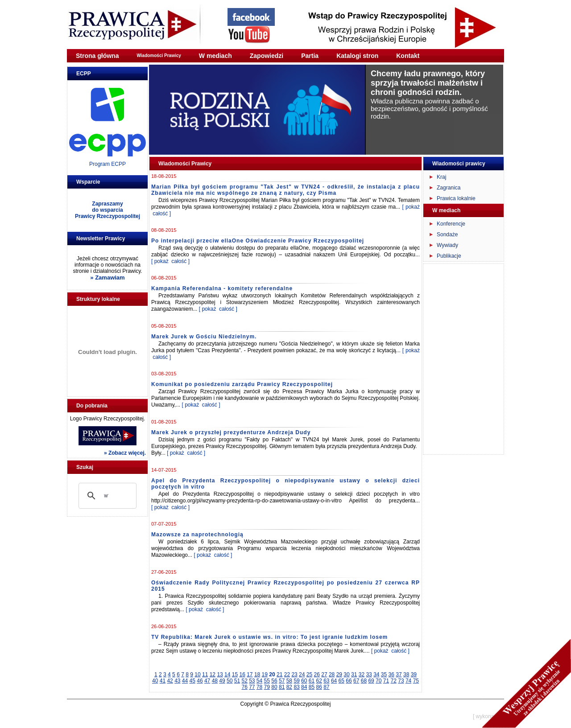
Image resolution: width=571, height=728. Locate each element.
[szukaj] (106, 496)
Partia (310, 56)
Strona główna (97, 56)
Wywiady (447, 245)
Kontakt (408, 56)
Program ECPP (108, 164)
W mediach (215, 56)
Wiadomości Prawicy (159, 56)
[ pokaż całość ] (170, 261)
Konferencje (451, 224)
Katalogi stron (357, 56)
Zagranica (449, 188)
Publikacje (449, 256)
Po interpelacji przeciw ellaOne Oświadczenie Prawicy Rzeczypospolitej (258, 241)
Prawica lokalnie (456, 198)
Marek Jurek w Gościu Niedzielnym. (204, 337)
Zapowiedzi (267, 56)
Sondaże (447, 234)
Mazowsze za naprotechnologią (197, 535)
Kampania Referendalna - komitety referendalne (222, 288)
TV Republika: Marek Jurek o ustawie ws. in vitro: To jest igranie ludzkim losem (269, 637)
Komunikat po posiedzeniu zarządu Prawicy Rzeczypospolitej (242, 384)
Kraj (441, 177)
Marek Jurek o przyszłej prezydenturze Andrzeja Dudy (231, 432)
